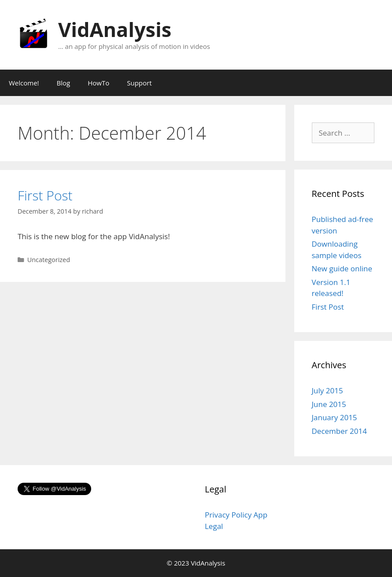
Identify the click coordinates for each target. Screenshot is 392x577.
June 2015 (329, 404)
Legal (214, 526)
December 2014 (340, 431)
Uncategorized (49, 260)
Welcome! (24, 83)
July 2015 (327, 390)
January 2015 (335, 417)
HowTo (98, 83)
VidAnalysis (115, 29)
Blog (64, 83)
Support (139, 83)
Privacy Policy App (236, 515)
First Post (45, 195)
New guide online (342, 268)
